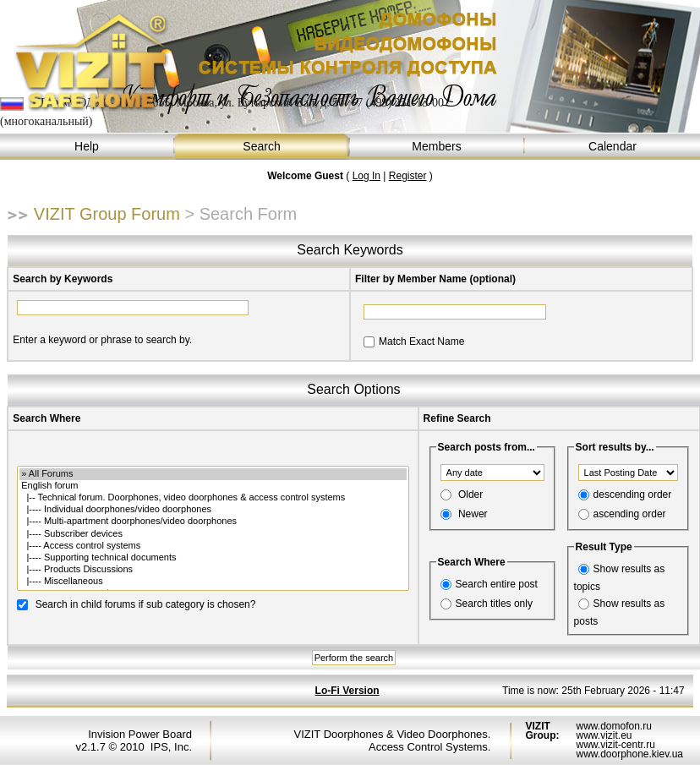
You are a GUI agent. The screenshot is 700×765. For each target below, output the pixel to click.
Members (437, 147)
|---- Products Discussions (213, 570)
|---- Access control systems (213, 546)
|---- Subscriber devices (213, 534)
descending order (633, 495)
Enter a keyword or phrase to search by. (102, 340)
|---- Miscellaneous (213, 582)
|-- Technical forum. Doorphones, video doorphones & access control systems (213, 498)
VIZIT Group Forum (107, 214)
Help (87, 147)
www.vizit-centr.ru (615, 745)
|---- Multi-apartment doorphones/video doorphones (213, 522)
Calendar (612, 147)
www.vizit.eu (604, 735)
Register (408, 176)
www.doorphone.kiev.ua (629, 754)
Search (262, 147)
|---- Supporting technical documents (213, 558)
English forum (213, 486)
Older (470, 495)
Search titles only (494, 604)
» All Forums (213, 474)
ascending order (630, 514)
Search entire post (497, 584)
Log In (366, 176)
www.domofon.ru (613, 726)
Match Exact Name (421, 342)
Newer (473, 514)
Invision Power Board (140, 734)
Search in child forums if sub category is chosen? (146, 604)
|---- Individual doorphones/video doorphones (213, 510)
